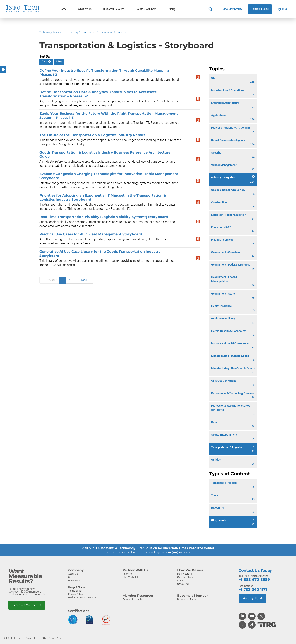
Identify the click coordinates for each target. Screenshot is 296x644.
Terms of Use (75, 591)
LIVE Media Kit (130, 577)
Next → (86, 280)
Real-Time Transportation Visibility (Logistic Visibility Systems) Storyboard (104, 217)
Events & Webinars (146, 9)
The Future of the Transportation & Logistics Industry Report (92, 135)
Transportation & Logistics (111, 32)
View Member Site (232, 9)
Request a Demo (260, 9)
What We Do (85, 9)
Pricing (172, 9)
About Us (73, 574)
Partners (127, 574)
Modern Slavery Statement (82, 598)
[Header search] (211, 9)
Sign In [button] (282, 9)
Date (46, 62)
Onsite (181, 581)
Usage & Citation (77, 587)
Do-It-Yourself (185, 574)
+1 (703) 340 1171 (179, 553)
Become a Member (27, 605)
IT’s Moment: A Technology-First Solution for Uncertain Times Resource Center (154, 548)
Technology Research (51, 32)
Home (63, 9)
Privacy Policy (76, 594)
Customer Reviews (113, 9)
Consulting (183, 584)
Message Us (252, 599)
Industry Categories (80, 32)
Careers (72, 577)
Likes (59, 62)
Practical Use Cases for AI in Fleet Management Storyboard (91, 234)
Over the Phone (185, 577)
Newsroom (74, 581)
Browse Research (132, 599)
